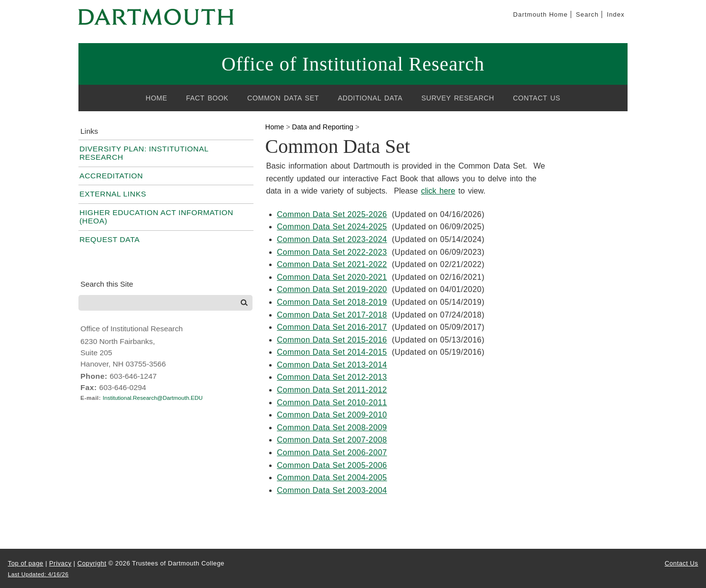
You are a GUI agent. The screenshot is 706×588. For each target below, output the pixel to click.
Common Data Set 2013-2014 (332, 365)
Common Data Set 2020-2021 (332, 277)
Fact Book (207, 98)
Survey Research (458, 98)
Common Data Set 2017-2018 (332, 315)
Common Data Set (283, 98)
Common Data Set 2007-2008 (332, 440)
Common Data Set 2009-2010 (332, 415)
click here (438, 191)
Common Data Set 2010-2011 (332, 403)
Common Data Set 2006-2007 (332, 453)
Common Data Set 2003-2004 (332, 490)
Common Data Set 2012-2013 (332, 377)
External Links (113, 194)
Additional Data (370, 98)
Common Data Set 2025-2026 (332, 214)
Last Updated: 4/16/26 (38, 574)
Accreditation (111, 176)
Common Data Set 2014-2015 (332, 352)
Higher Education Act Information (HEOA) (156, 217)
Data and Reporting (323, 127)
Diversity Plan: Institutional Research (144, 153)
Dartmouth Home (541, 14)
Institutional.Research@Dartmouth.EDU (153, 398)
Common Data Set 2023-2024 (332, 239)
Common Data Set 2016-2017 (332, 327)
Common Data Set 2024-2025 (332, 227)
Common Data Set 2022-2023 (332, 252)
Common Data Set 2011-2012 (332, 390)
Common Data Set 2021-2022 (332, 264)
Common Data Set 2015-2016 (332, 340)
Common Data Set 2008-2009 (332, 428)
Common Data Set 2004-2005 (332, 478)
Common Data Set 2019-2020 (332, 289)
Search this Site (107, 284)
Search (588, 14)
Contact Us (537, 98)
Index (616, 14)
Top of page (25, 563)
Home (156, 98)
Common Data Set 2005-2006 (332, 465)
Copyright (92, 563)
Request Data (110, 239)
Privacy (60, 563)
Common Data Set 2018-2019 (332, 302)
